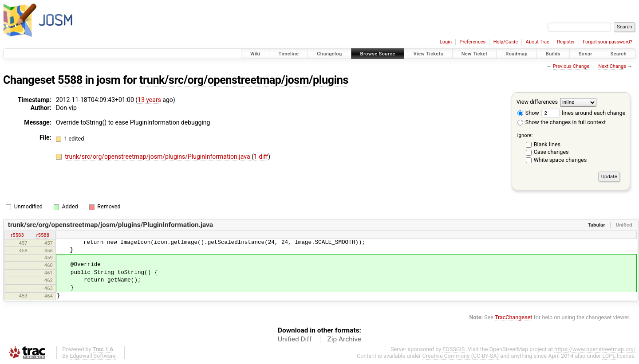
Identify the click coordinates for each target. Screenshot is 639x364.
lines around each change (583, 113)
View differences (537, 102)
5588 (70, 80)
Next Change (612, 66)
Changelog (329, 54)
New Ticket (475, 54)
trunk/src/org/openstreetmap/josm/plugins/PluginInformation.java (158, 157)
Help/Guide (506, 42)
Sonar (586, 54)
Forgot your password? (607, 42)
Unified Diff (295, 339)
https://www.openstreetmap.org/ (595, 349)
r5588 (43, 235)
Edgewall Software (93, 356)
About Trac (538, 42)
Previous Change (571, 66)
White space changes (560, 160)
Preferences (472, 42)
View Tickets (428, 54)
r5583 (17, 235)
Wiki (255, 54)
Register (566, 42)
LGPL (609, 356)
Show (528, 113)
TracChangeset (514, 317)
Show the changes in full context (562, 122)
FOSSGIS (454, 349)
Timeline (288, 54)
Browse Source (378, 54)
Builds (553, 54)
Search (618, 54)
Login (446, 42)
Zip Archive (344, 339)
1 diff (261, 157)
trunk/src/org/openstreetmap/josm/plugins (244, 80)
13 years (149, 100)
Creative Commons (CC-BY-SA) (461, 356)
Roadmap (517, 54)
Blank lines (547, 144)
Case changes (551, 152)
